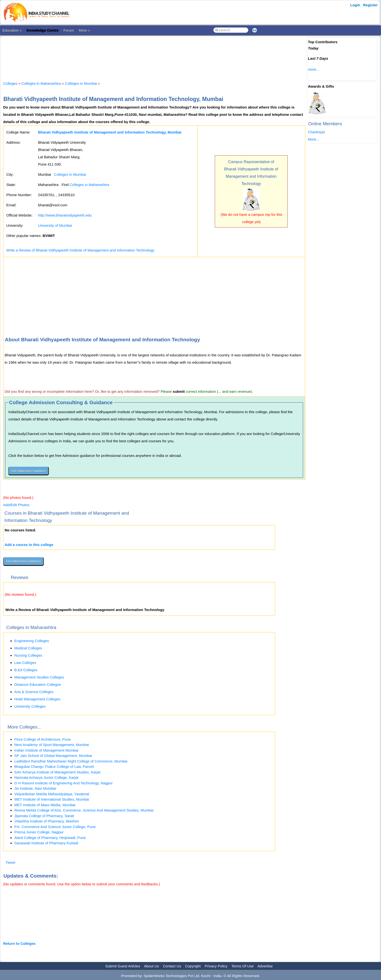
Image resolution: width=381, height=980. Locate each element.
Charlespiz (316, 132)
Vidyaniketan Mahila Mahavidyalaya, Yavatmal (52, 794)
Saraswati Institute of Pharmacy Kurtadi (46, 843)
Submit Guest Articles (123, 966)
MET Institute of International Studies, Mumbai (52, 799)
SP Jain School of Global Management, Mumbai (53, 756)
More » (84, 30)
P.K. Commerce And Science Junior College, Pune (55, 827)
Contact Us (172, 966)
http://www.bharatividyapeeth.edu (65, 215)
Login (355, 5)
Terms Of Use (242, 966)
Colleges (10, 83)
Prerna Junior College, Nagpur (39, 832)
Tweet (10, 862)
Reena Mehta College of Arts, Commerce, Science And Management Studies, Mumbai (84, 810)
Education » (12, 30)
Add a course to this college (29, 545)
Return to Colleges (19, 943)
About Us (151, 966)
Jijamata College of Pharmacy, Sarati (44, 816)
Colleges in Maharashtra (41, 83)
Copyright (193, 966)
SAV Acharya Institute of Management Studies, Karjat (57, 772)
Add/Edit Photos (16, 505)
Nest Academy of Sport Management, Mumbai (52, 745)
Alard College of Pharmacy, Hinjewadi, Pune (50, 838)
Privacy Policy (216, 966)
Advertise (265, 966)
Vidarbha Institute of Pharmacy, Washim (47, 821)
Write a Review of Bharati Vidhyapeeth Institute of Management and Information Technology (80, 250)
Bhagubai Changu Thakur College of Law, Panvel (54, 766)
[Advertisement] (154, 54)
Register (370, 5)
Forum (69, 30)
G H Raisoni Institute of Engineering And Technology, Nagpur (64, 783)
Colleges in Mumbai (81, 83)
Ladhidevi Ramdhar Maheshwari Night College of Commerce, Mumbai (71, 761)
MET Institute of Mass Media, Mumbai (45, 805)
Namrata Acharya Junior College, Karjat (46, 777)
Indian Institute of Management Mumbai (46, 750)
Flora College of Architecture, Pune (43, 739)
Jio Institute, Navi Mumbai (35, 788)
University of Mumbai (55, 225)
